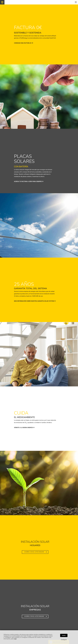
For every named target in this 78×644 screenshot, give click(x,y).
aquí (15, 639)
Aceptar (64, 635)
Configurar (64, 640)
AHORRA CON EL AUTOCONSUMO (35, 552)
